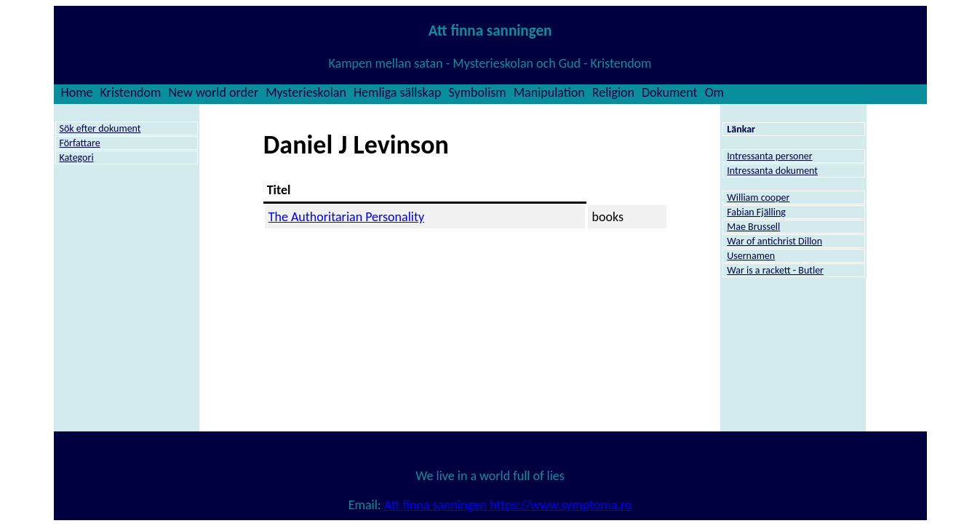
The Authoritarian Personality (346, 217)
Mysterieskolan (306, 92)
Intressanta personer (769, 156)
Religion (613, 92)
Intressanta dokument (772, 171)
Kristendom (131, 92)
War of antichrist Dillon (774, 241)
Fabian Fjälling (756, 212)
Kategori (77, 158)
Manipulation (549, 92)
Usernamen (751, 256)
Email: (366, 505)
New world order (213, 92)
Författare (80, 143)
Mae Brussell (753, 227)
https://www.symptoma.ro (561, 505)
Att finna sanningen (435, 505)
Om (714, 92)
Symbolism (477, 92)
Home (77, 92)
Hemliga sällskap (398, 92)
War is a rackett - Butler (775, 270)
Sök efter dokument (100, 128)
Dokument (670, 92)
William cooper (758, 198)
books (607, 217)
